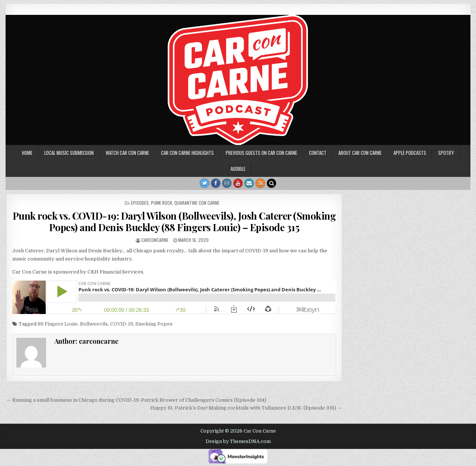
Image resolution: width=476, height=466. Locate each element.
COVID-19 (122, 324)
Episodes (140, 203)
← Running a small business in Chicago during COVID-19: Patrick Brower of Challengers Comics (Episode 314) (136, 400)
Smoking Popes (154, 324)
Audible (238, 169)
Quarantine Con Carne (197, 203)
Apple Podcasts (410, 153)
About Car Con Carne (360, 153)
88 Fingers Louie (58, 324)
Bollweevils (94, 324)
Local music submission (69, 153)
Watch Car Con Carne (127, 153)
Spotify (446, 153)
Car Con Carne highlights (187, 153)
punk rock (162, 203)
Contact (318, 153)
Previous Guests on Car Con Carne (261, 153)
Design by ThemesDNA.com (238, 441)
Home (27, 153)
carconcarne (155, 240)
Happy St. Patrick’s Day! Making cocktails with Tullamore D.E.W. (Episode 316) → (246, 408)
